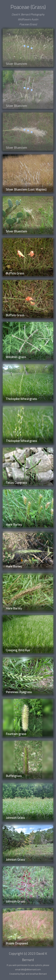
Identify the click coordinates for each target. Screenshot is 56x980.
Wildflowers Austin (28, 19)
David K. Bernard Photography (28, 14)
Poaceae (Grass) (28, 24)
